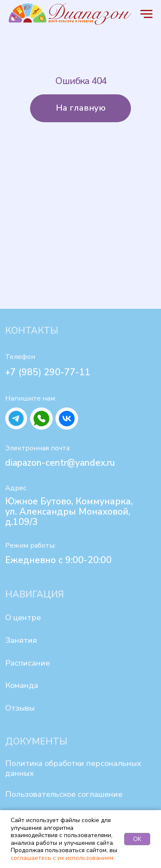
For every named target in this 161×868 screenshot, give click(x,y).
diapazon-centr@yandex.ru (60, 463)
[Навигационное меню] (146, 14)
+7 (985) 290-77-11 (48, 372)
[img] (17, 419)
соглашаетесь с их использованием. (63, 858)
